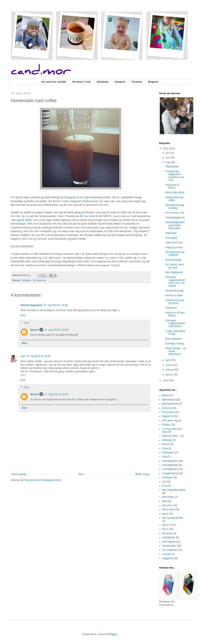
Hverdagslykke (170, 465)
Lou (23, 356)
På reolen (167, 533)
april (169, 360)
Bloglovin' (153, 82)
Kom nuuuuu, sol (174, 213)
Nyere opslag (19, 474)
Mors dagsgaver (174, 272)
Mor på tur (168, 505)
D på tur (167, 408)
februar (170, 370)
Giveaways (103, 82)
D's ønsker (168, 412)
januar (170, 375)
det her (84, 216)
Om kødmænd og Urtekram (175, 254)
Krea (165, 486)
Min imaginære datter (174, 490)
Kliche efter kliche (175, 192)
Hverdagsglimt (170, 461)
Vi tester (167, 554)
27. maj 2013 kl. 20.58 (56, 330)
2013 (166, 149)
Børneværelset (170, 404)
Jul (164, 482)
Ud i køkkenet (39, 280)
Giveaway (168, 453)
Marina (34, 330)
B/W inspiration (174, 339)
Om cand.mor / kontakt (54, 82)
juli (168, 153)
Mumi (165, 514)
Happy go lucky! (174, 247)
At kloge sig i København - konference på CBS (175, 176)
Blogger (113, 634)
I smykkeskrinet (171, 473)
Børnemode (169, 400)
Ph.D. (165, 529)
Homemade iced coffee (174, 199)
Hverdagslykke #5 (175, 218)
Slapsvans (171, 233)
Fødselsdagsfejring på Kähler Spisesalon (175, 225)
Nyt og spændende (173, 518)
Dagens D (168, 416)
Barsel (166, 395)
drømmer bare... (171, 436)
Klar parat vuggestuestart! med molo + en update (175, 281)
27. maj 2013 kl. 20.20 (38, 356)
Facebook (137, 82)
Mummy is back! (174, 295)
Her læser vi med (81, 82)
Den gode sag (170, 420)
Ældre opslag (142, 474)
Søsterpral (171, 308)
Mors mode (168, 509)
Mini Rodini (168, 497)
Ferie (165, 448)
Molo (165, 501)
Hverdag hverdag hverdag (175, 207)
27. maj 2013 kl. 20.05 (56, 305)
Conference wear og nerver (175, 302)
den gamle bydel (22, 220)
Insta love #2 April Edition (175, 314)
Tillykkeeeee (172, 167)
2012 (166, 380)
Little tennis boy (174, 242)
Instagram (120, 82)
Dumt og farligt (173, 260)
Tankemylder (169, 546)
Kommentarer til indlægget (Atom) (43, 480)
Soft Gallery (169, 542)
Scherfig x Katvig (174, 344)
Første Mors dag (174, 291)
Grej (165, 457)
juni (168, 158)
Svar (23, 315)
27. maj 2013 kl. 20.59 (56, 394)
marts (169, 365)
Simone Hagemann (31, 305)
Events (166, 444)
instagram (70, 197)
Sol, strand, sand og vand (174, 266)
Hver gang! (171, 238)
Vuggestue (168, 558)
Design (166, 425)
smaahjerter (169, 537)
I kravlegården (170, 469)
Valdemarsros (90, 201)
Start (81, 474)
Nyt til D (167, 525)
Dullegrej (167, 440)
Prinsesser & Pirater (172, 186)
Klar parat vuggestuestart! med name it (175, 323)
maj (168, 162)
